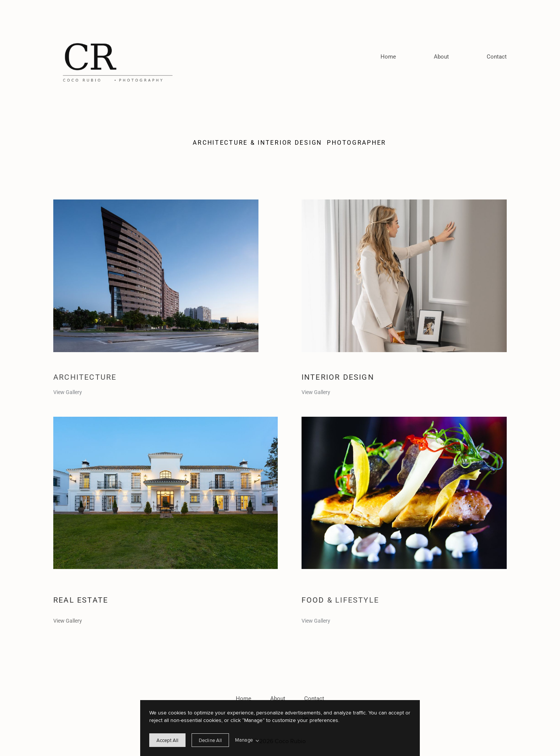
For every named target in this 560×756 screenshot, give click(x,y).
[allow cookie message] (167, 740)
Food (314, 600)
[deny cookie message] (210, 740)
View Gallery (68, 392)
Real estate (81, 600)
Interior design (339, 377)
